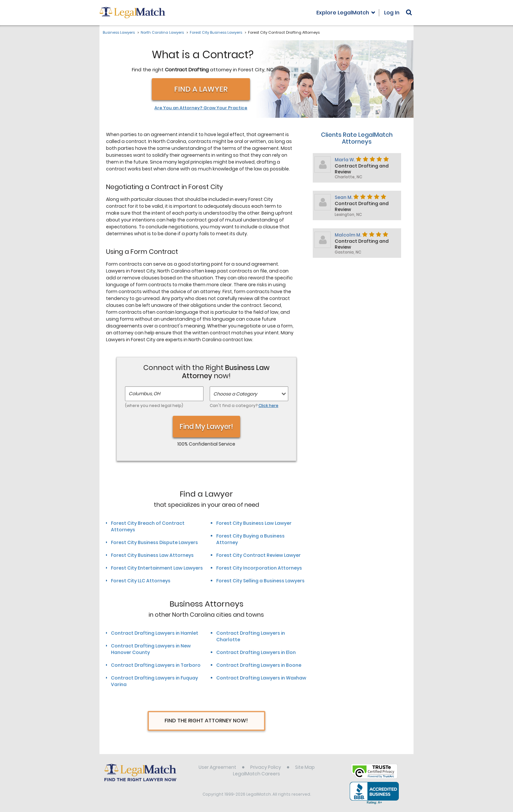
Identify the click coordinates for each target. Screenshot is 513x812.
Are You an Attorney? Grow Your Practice (201, 108)
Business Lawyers (119, 32)
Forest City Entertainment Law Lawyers (157, 568)
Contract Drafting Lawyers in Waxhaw (261, 678)
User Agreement (217, 767)
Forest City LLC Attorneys (141, 581)
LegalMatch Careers (256, 774)
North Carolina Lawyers (162, 32)
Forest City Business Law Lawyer (254, 523)
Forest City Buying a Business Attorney (250, 539)
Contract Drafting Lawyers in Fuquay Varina (154, 681)
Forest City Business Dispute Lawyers (154, 542)
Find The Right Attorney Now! (206, 721)
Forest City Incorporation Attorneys (259, 568)
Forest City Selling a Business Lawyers (260, 581)
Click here (268, 406)
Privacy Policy (266, 767)
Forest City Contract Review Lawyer (258, 555)
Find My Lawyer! (206, 426)
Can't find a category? (244, 406)
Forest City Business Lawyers (216, 32)
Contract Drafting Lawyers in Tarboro (156, 665)
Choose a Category (235, 394)
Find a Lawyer (201, 89)
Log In (392, 13)
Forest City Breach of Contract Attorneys (148, 526)
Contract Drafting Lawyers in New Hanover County (151, 649)
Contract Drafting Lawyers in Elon (256, 652)
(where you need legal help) (154, 406)
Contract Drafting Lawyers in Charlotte (251, 636)
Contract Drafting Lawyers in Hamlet (155, 633)
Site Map (305, 767)
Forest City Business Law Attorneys (152, 555)
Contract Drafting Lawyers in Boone (259, 665)
